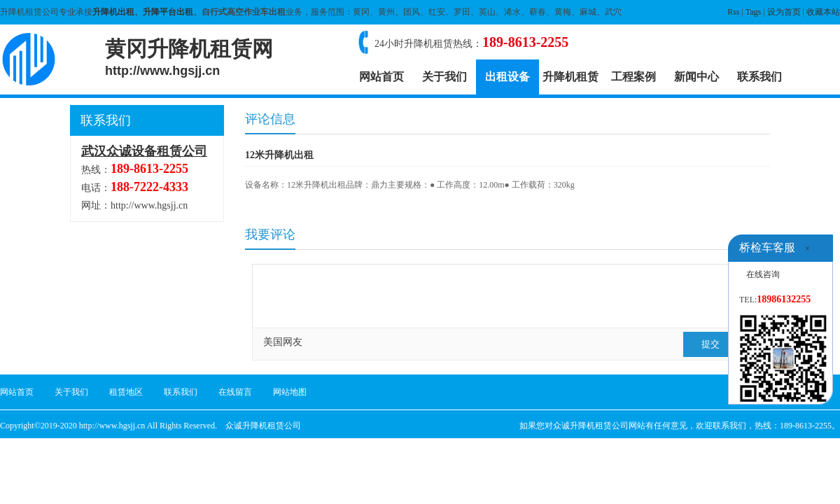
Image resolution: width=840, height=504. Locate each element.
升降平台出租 (168, 12)
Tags (754, 12)
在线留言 (235, 392)
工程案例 (633, 77)
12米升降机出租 (279, 155)
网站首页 (381, 77)
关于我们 (444, 77)
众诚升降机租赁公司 (263, 426)
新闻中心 (696, 77)
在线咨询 (763, 274)
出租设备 (507, 77)
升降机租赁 (570, 77)
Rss (733, 12)
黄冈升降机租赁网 (189, 57)
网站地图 (290, 392)
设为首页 (784, 12)
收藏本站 (823, 12)
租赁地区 (126, 392)
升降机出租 (113, 12)
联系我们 (759, 77)
